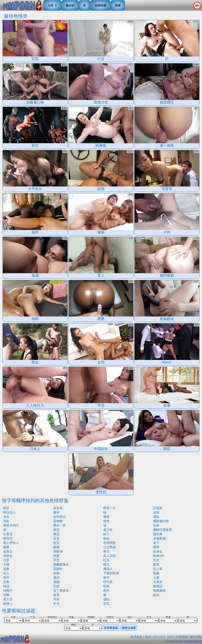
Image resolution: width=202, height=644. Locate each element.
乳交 (156, 560)
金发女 (8, 551)
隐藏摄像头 (61, 564)
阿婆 (56, 556)
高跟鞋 (58, 569)
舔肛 (6, 508)
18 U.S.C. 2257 (163, 637)
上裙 (156, 578)
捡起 (106, 538)
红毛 (106, 560)
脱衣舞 (158, 534)
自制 (56, 573)
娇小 (106, 534)
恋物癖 (58, 521)
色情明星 (100, 5)
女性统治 (60, 517)
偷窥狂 (158, 586)
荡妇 (106, 599)
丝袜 (156, 525)
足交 (56, 538)
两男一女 (109, 508)
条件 (148, 637)
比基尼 (8, 534)
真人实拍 (109, 556)
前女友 (58, 508)
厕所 (156, 564)
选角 (6, 569)
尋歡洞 (58, 551)
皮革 (56, 595)
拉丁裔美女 (61, 591)
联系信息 (137, 637)
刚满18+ (159, 556)
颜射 (56, 512)
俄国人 (108, 569)
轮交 (56, 543)
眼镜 (56, 547)
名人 (6, 573)
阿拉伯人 (9, 512)
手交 (56, 560)
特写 (6, 578)
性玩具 (108, 582)
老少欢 (108, 530)
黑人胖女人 (11, 543)
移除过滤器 (129, 628)
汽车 (6, 560)
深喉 (6, 595)
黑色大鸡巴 (11, 525)
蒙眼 (6, 547)
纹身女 (158, 551)
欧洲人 (8, 604)
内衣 (56, 599)
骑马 (106, 564)
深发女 (8, 556)
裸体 (106, 517)
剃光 (106, 591)
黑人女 (8, 599)
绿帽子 (8, 591)
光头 (6, 517)
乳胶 (56, 586)
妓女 (156, 595)
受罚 (106, 551)
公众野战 (109, 547)
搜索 (118, 5)
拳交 (56, 534)
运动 (156, 512)
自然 (106, 521)
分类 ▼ (52, 5)
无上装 (158, 569)
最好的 (70, 5)
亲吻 (56, 582)
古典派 (158, 582)
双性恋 (8, 538)
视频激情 (159, 591)
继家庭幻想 (161, 521)
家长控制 (196, 637)
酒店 (56, 578)
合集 (6, 582)
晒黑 (156, 547)
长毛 (56, 604)
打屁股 (158, 508)
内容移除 (182, 637)
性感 (106, 586)
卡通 (6, 564)
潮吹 (156, 517)
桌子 (156, 543)
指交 (56, 530)
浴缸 (6, 521)
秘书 (106, 578)
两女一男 (60, 525)
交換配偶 (159, 538)
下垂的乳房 (111, 573)
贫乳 (106, 604)
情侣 (6, 586)
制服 (156, 573)
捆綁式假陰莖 (163, 530)
